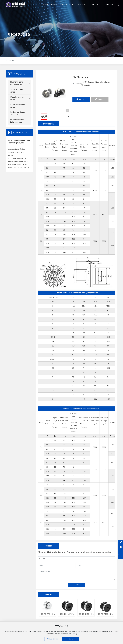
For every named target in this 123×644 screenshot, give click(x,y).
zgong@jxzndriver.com (17, 158)
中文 (108, 5)
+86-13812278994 (18, 152)
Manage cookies (53, 639)
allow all (70, 639)
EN (112, 5)
